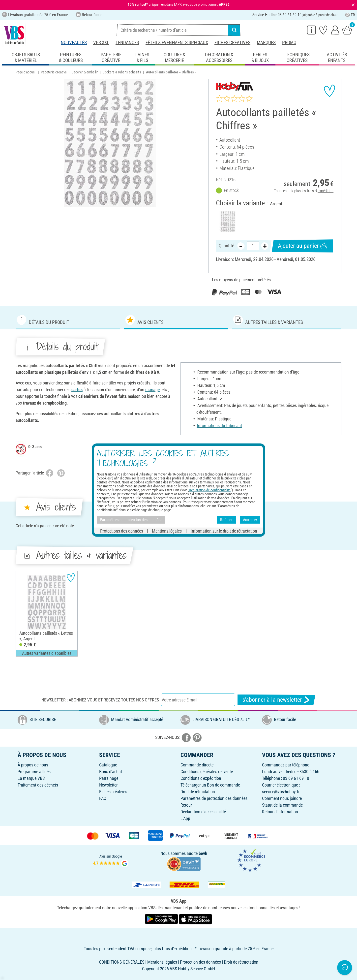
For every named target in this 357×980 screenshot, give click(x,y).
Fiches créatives (232, 43)
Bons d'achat (111, 772)
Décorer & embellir (85, 72)
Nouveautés (74, 43)
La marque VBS (31, 778)
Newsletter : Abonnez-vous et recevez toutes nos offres (100, 700)
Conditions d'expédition (201, 778)
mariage (152, 390)
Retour (186, 805)
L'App (185, 818)
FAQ (103, 798)
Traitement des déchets (38, 785)
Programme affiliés (34, 772)
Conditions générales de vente (207, 772)
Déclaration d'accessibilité (203, 812)
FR (350, 15)
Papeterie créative (54, 72)
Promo (289, 43)
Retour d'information (280, 812)
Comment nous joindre (282, 798)
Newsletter (108, 785)
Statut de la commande (282, 805)
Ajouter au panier (303, 246)
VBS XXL (101, 43)
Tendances (127, 43)
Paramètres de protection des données (214, 798)
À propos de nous (33, 765)
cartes (77, 390)
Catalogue (108, 765)
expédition (326, 191)
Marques (266, 43)
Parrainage (109, 778)
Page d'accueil (26, 72)
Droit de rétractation (198, 792)
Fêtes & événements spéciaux (177, 43)
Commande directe (197, 765)
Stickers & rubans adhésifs (122, 72)
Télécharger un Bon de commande (210, 785)
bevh (203, 853)
